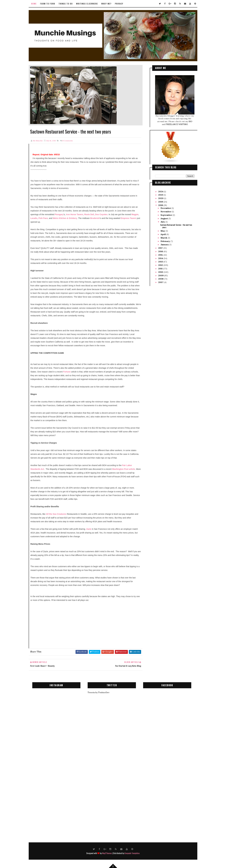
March (164, 238)
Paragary (59, 214)
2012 (161, 265)
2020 (161, 198)
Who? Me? (106, 4)
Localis (34, 218)
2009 (161, 276)
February (166, 241)
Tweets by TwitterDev (99, 692)
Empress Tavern (129, 218)
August (165, 218)
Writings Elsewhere (87, 4)
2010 (161, 272)
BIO (190, 121)
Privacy (119, 4)
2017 (161, 248)
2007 (161, 282)
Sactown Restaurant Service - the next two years (176, 226)
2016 (161, 251)
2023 (161, 195)
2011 (161, 269)
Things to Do (66, 4)
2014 (161, 258)
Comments (68, 141)
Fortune (67, 372)
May (163, 231)
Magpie (135, 214)
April (164, 234)
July (163, 222)
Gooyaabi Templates (132, 853)
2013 (161, 262)
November (166, 212)
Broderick (95, 218)
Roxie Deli (89, 214)
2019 (161, 202)
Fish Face (43, 218)
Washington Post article (123, 469)
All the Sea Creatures (56, 514)
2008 (161, 279)
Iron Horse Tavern (75, 214)
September (167, 215)
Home (34, 4)
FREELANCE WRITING (177, 124)
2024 (161, 192)
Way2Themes (107, 853)
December (166, 208)
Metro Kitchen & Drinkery (65, 218)
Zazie (89, 529)
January (165, 245)
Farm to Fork (48, 4)
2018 (161, 205)
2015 (161, 255)
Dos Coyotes (101, 214)
